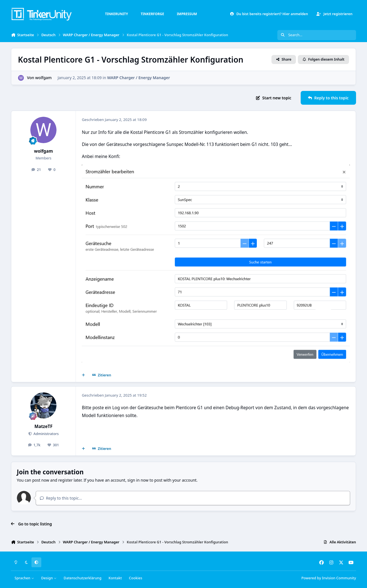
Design (49, 578)
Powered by (329, 578)
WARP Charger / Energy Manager (139, 78)
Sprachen (24, 578)
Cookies (136, 578)
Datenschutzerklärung (83, 578)
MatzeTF (43, 426)
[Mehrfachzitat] (83, 375)
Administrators (46, 434)
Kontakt (115, 578)
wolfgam (43, 78)
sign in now (138, 480)
